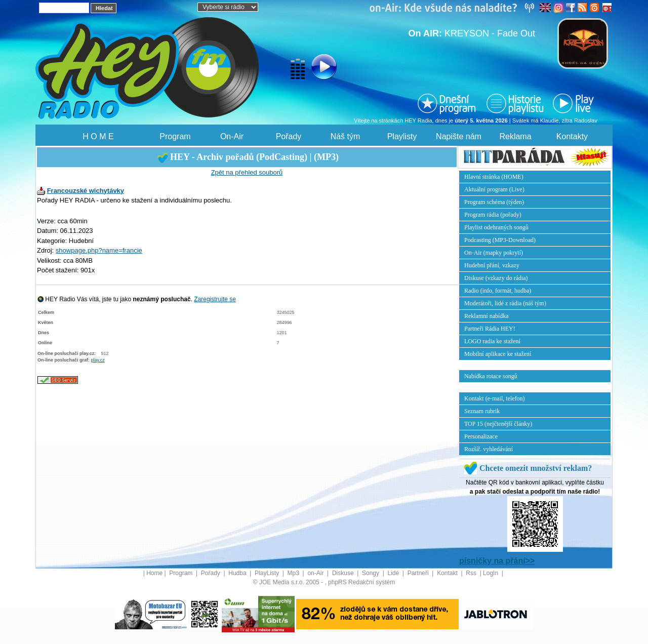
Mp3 (294, 573)
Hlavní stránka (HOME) (494, 177)
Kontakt (448, 573)
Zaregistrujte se (215, 299)
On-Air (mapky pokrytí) (494, 253)
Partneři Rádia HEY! (490, 329)
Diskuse (344, 573)
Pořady (289, 136)
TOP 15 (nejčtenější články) (498, 424)
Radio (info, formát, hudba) (498, 291)
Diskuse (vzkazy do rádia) (496, 278)
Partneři (419, 573)
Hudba (238, 573)
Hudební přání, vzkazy (492, 265)
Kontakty (572, 136)
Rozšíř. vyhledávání (489, 449)
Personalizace (481, 436)
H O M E (98, 136)
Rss (472, 573)
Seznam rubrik (482, 411)
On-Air (232, 136)
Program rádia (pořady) (493, 215)
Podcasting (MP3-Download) (500, 240)
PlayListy (268, 573)
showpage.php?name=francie (99, 250)
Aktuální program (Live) (494, 189)
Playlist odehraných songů (496, 227)
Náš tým (346, 136)
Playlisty (402, 136)
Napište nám (459, 136)
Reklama (515, 136)
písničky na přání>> (497, 561)
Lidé (394, 573)
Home (154, 573)
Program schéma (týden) (494, 202)
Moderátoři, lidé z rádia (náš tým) (505, 303)
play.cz (98, 360)
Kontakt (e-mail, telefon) (495, 398)
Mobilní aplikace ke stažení (498, 354)
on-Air (316, 573)
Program (175, 136)
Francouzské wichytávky (86, 191)
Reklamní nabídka (487, 316)
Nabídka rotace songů (491, 376)
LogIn (491, 573)
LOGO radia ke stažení (492, 341)
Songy (371, 573)
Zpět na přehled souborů (247, 172)
